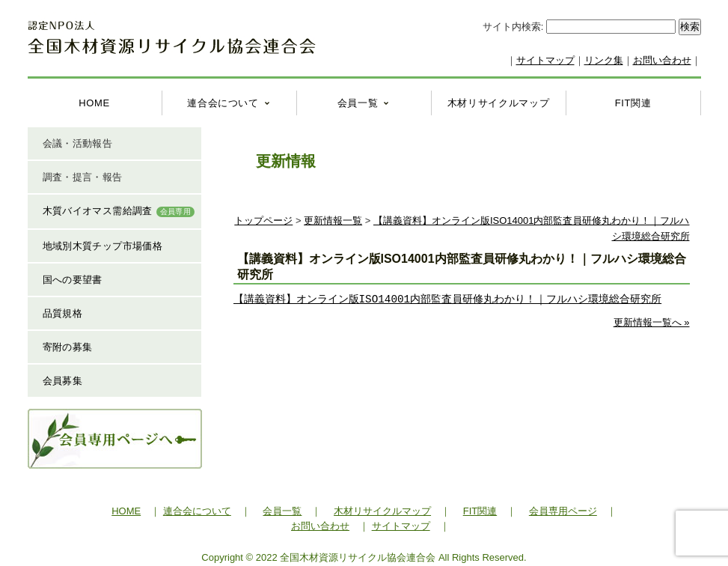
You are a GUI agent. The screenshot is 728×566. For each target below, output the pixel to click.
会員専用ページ (563, 511)
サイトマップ (545, 60)
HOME (94, 103)
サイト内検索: (514, 27)
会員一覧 (358, 103)
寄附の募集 (68, 347)
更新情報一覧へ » (652, 322)
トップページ (263, 220)
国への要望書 (73, 280)
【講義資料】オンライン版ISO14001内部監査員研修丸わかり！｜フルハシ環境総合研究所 (448, 299)
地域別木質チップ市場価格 (103, 246)
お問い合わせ (662, 60)
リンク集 (604, 60)
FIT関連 (633, 103)
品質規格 (63, 313)
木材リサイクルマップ (499, 103)
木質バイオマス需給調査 (119, 211)
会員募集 (63, 381)
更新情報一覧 (333, 220)
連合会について (223, 103)
